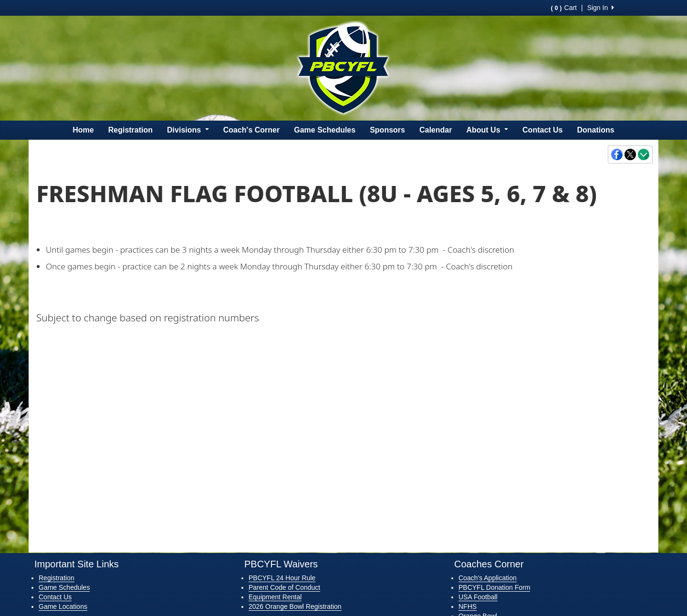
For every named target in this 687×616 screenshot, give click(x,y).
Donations (596, 130)
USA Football (478, 597)
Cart (564, 8)
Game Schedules (325, 130)
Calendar (436, 130)
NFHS (468, 606)
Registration (130, 130)
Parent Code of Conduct (284, 587)
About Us (487, 130)
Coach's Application (488, 578)
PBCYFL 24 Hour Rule (282, 578)
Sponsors (387, 130)
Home (83, 130)
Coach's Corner (252, 130)
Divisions (188, 130)
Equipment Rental (275, 597)
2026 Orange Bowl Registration (295, 606)
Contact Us (542, 130)
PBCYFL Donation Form (494, 587)
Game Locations (63, 606)
